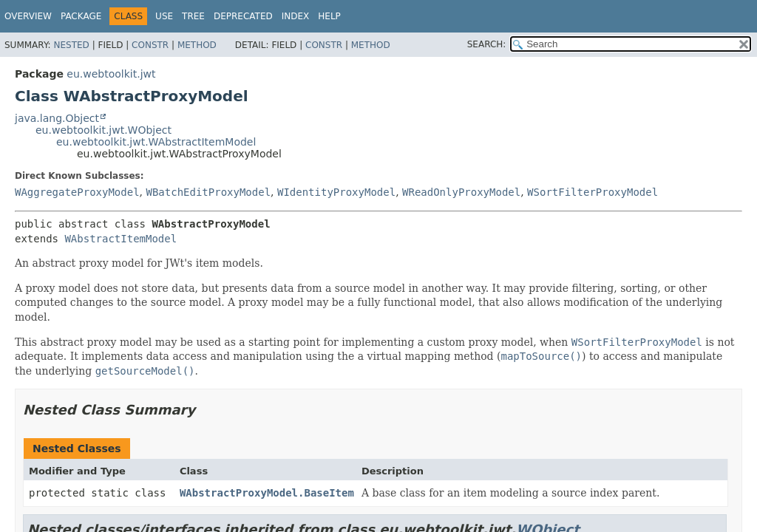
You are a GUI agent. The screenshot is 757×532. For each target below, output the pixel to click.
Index (296, 16)
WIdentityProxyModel (336, 192)
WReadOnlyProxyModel (461, 192)
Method (197, 45)
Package (81, 16)
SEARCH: (487, 44)
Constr (150, 45)
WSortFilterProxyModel (593, 192)
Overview (28, 16)
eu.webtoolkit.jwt (111, 74)
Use (164, 16)
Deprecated (243, 16)
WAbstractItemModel (120, 239)
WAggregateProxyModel (77, 192)
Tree (193, 16)
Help (329, 16)
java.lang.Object (57, 118)
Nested (71, 45)
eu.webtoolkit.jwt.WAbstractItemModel (156, 142)
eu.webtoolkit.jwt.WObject (103, 130)
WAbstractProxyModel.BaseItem (267, 493)
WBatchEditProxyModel (208, 192)
